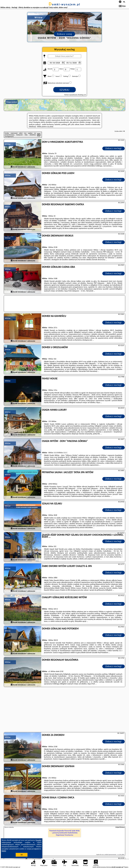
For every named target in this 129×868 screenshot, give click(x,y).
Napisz (126, 867)
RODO (4, 851)
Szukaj (64, 90)
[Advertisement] (65, 710)
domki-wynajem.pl (64, 4)
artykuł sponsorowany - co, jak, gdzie (114, 854)
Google (39, 840)
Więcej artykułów (9, 827)
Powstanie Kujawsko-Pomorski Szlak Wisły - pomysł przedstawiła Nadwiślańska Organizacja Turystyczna (65, 833)
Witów (8, 144)
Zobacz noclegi (113, 148)
